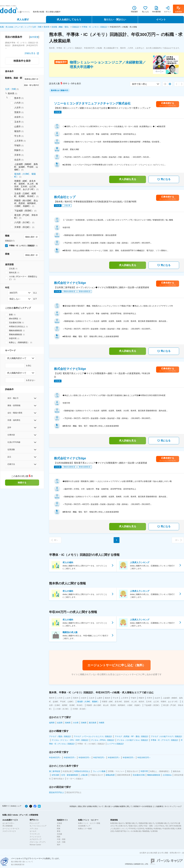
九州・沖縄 (37, 27)
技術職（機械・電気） (61, 27)
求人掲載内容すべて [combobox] (17, 358)
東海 (59, 831)
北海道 (59, 823)
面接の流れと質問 (136, 826)
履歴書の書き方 (131, 823)
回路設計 (76, 27)
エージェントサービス (11, 829)
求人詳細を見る (128, 179)
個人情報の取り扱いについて (22, 862)
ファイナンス (35, 834)
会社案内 (143, 853)
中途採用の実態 (169, 829)
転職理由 (149, 829)
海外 (59, 845)
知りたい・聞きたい (115, 20)
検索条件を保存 (22, 61)
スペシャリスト (35, 837)
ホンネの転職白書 (134, 831)
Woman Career (35, 845)
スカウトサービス (9, 831)
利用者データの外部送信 (143, 806)
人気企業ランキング (120, 829)
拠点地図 (154, 853)
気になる (164, 179)
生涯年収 (141, 829)
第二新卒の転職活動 (174, 826)
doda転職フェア (84, 826)
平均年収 (132, 829)
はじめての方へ (8, 823)
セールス (33, 831)
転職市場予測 (121, 831)
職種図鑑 (146, 831)
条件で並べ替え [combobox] (140, 84)
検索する (22, 483)
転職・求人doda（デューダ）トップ (15, 27)
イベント (161, 20)
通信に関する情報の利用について (91, 806)
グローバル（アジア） (38, 842)
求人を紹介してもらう (69, 20)
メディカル (34, 829)
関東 (59, 829)
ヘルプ (179, 806)
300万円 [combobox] (13, 293)
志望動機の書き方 (163, 823)
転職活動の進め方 (117, 823)
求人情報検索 (8, 826)
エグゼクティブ (35, 839)
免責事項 (160, 806)
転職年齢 (158, 829)
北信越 (59, 834)
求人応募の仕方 (121, 826)
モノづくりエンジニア (38, 826)
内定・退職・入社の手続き (154, 826)
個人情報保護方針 (18, 864)
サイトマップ (170, 806)
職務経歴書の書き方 (147, 823)
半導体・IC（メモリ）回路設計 (95, 27)
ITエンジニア (35, 823)
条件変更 (34, 37)
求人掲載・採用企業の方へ (171, 853)
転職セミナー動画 (85, 829)
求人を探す (23, 20)
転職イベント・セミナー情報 (89, 823)
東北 (59, 826)
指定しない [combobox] (15, 299)
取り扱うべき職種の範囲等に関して (119, 806)
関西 (59, 837)
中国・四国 (61, 839)
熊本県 (46, 27)
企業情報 (154, 831)
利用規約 (73, 806)
